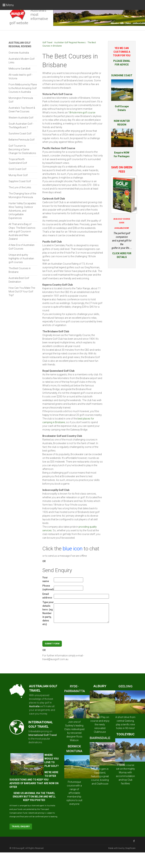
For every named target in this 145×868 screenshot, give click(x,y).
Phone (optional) (48, 588)
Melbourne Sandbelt (20, 69)
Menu (8, 5)
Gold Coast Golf (17, 169)
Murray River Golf (18, 175)
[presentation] (80, 634)
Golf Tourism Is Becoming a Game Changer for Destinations (22, 149)
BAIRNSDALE (100, 738)
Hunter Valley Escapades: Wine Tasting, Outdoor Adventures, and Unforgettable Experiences (23, 211)
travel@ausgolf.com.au (55, 659)
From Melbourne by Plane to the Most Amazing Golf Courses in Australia (23, 88)
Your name (46, 579)
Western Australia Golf (21, 118)
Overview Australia (19, 53)
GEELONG (125, 686)
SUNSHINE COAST (122, 75)
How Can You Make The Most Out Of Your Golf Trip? (22, 292)
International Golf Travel (43, 735)
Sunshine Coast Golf (20, 134)
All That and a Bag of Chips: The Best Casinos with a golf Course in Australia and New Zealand (22, 232)
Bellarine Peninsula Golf (22, 140)
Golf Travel (47, 42)
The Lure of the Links (20, 187)
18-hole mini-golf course (82, 113)
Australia (34, 706)
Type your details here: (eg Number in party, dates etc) (48, 613)
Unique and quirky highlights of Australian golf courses (21, 258)
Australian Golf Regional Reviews (70, 42)
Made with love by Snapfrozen (122, 848)
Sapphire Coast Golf (20, 181)
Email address (47, 596)
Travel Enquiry (21, 827)
